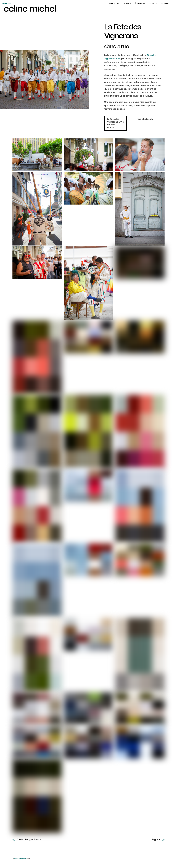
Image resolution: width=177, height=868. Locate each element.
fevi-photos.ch (145, 119)
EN (3, 4)
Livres (127, 3)
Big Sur (156, 839)
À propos (140, 3)
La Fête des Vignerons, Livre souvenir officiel (115, 123)
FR (6, 4)
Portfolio (115, 3)
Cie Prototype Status (29, 839)
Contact (166, 3)
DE (9, 4)
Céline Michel (20, 859)
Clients (153, 3)
